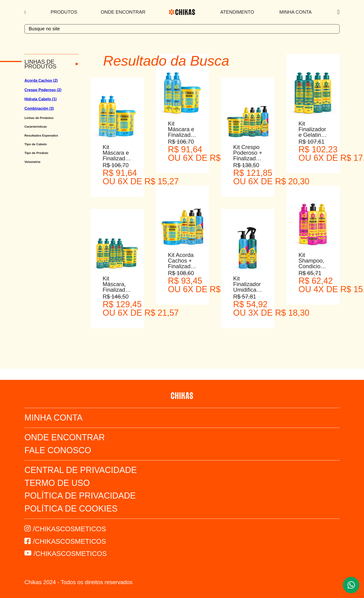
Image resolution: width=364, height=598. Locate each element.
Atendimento (237, 12)
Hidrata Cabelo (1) (41, 99)
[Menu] (26, 12)
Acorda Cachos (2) (41, 81)
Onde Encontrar (123, 12)
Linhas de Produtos (40, 64)
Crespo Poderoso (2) (43, 90)
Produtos (64, 12)
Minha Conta (296, 12)
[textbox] (182, 29)
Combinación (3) (39, 108)
